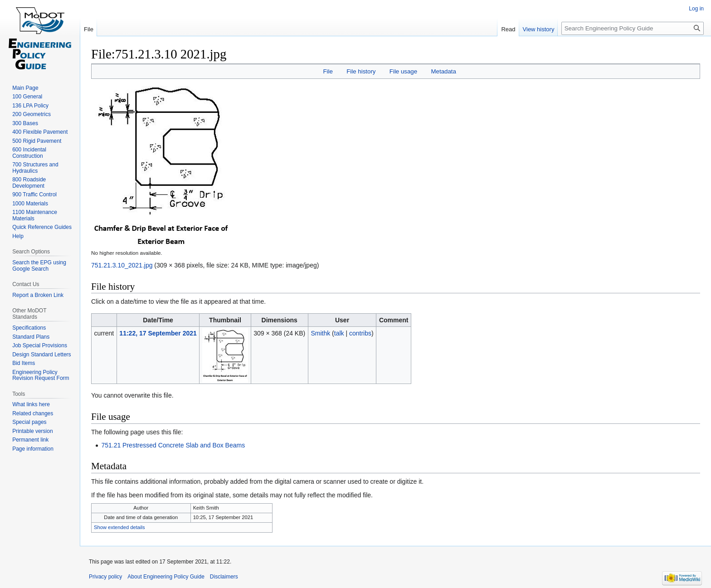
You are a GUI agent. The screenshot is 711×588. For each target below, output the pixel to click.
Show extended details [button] (119, 527)
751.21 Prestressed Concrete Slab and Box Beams (173, 445)
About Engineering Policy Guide (166, 577)
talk (339, 333)
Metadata (443, 71)
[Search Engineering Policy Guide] (633, 28)
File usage (403, 71)
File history (361, 71)
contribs (360, 333)
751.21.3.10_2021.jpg (122, 265)
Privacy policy (105, 577)
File (328, 71)
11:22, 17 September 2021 (158, 333)
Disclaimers (224, 577)
